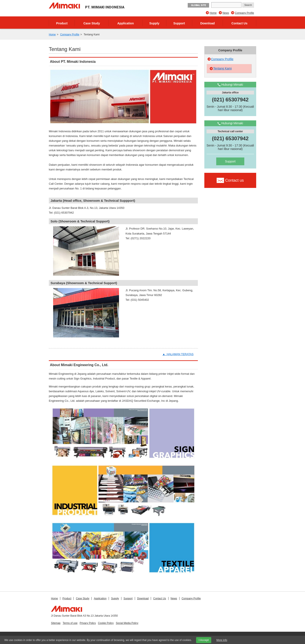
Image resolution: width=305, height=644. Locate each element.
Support (179, 23)
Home (213, 13)
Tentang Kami (222, 68)
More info (222, 640)
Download (207, 23)
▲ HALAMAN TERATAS (178, 354)
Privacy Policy (88, 623)
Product (62, 23)
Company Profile (244, 13)
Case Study (92, 23)
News (226, 13)
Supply (154, 23)
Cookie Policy (106, 623)
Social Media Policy (127, 623)
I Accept (204, 640)
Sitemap (56, 623)
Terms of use (70, 623)
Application (125, 23)
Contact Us (240, 23)
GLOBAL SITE (198, 5)
